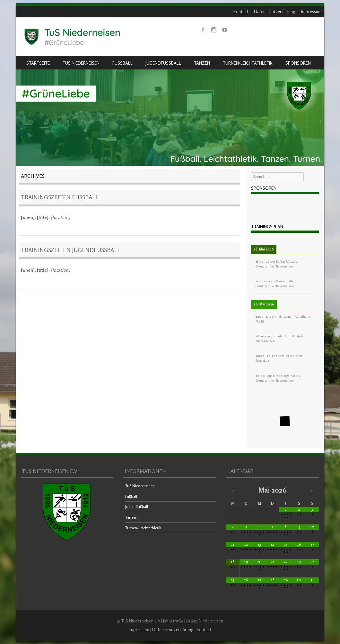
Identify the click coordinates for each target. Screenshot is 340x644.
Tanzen (202, 63)
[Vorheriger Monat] (233, 490)
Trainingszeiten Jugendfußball (71, 250)
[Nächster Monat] (312, 490)
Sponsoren (298, 63)
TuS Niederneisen (81, 63)
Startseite (38, 63)
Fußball (122, 63)
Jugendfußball (163, 63)
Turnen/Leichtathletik (248, 63)
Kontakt (241, 11)
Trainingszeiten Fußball (60, 197)
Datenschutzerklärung (275, 11)
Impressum (311, 11)
